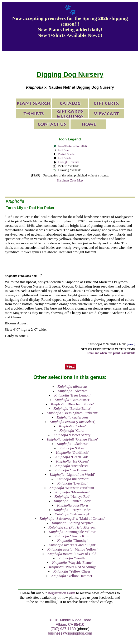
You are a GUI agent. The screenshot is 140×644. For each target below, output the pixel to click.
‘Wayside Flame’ (73, 562)
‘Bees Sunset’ (72, 400)
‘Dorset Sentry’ (72, 435)
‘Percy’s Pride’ (72, 510)
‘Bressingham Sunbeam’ (72, 413)
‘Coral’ (72, 430)
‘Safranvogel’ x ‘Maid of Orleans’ (73, 518)
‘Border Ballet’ (72, 408)
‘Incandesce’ (73, 466)
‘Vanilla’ (72, 558)
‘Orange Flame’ (72, 439)
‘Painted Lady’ (72, 501)
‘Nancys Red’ (72, 496)
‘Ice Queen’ (72, 461)
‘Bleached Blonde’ (73, 404)
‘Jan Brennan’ (72, 470)
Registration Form (62, 593)
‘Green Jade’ (73, 457)
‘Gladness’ (73, 444)
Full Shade (65, 158)
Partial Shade (66, 154)
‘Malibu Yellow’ (73, 549)
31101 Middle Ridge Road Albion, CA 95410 (70, 622)
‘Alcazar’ (72, 391)
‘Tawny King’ (72, 536)
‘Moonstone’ (72, 492)
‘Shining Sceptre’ (72, 523)
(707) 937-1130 (63, 629)
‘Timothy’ (73, 540)
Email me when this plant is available (111, 353)
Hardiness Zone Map (70, 180)
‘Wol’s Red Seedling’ (72, 567)
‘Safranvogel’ (73, 514)
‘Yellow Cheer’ (72, 571)
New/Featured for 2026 (73, 146)
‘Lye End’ (72, 483)
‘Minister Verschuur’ (72, 488)
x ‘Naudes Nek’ (21, 276)
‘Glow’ (72, 448)
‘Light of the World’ (73, 474)
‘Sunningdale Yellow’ (72, 532)
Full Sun (63, 150)
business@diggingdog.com (70, 633)
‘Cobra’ (73, 426)
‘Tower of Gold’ (72, 554)
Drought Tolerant (69, 162)
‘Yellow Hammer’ (73, 576)
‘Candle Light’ (73, 545)
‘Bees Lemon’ (73, 395)
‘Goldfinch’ (72, 452)
